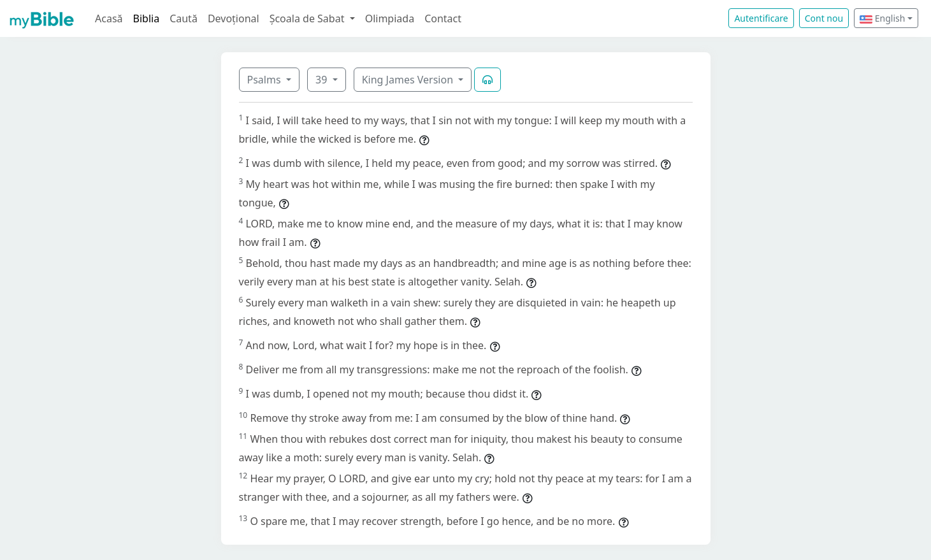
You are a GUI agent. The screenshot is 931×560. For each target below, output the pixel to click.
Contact (443, 18)
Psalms (265, 80)
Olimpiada (390, 18)
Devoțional (234, 18)
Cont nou (824, 18)
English (882, 18)
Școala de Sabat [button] (308, 18)
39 (322, 80)
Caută (184, 18)
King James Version (409, 80)
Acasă (109, 18)
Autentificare (761, 18)
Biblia (147, 18)
